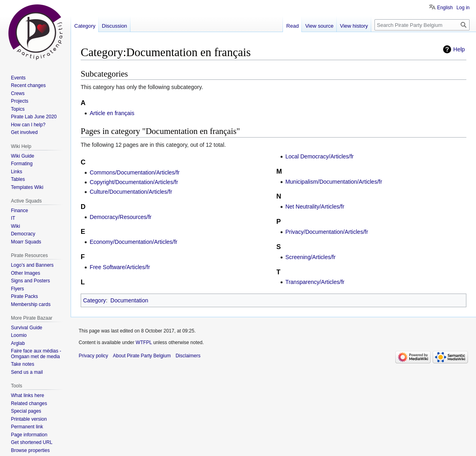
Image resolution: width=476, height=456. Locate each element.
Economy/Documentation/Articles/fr (133, 242)
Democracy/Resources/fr (120, 217)
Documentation (129, 300)
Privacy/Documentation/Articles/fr (327, 232)
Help (459, 49)
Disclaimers (188, 356)
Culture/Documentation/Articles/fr (131, 192)
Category (95, 300)
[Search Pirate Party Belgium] (422, 25)
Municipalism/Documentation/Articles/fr (334, 182)
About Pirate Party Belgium (142, 356)
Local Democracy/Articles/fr (319, 156)
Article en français (112, 113)
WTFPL (144, 343)
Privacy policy (93, 356)
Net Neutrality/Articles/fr (315, 207)
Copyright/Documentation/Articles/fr (134, 182)
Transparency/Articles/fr (315, 282)
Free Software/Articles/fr (120, 267)
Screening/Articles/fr (310, 257)
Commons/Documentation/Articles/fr (134, 172)
